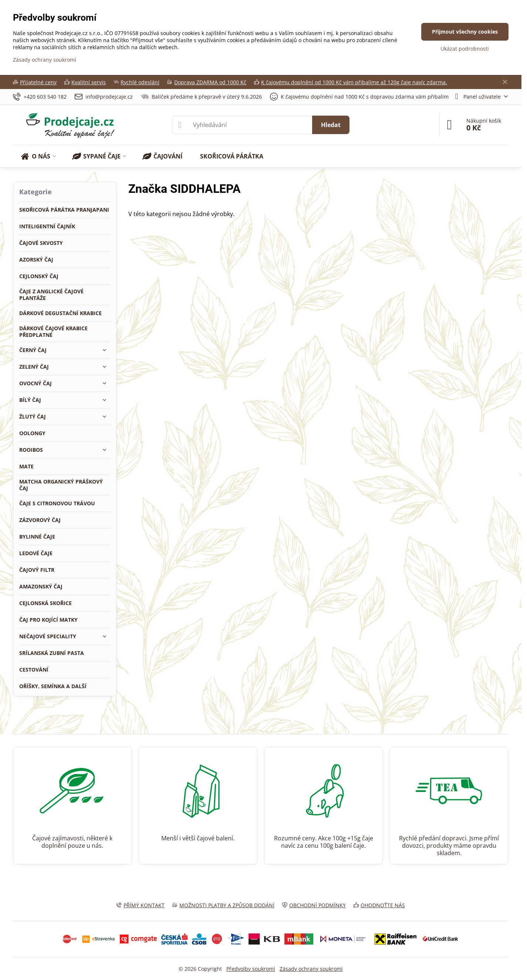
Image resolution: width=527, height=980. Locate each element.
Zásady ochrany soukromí (311, 969)
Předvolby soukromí (251, 969)
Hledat (331, 125)
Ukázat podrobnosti (465, 49)
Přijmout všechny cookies (465, 32)
